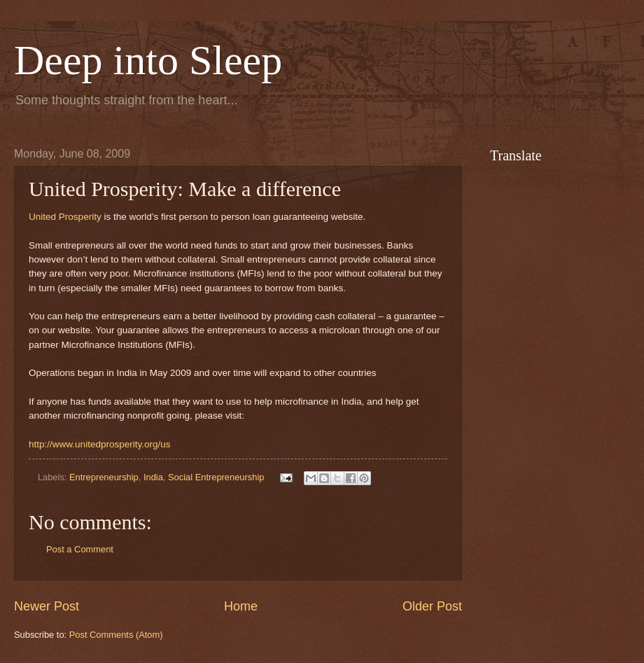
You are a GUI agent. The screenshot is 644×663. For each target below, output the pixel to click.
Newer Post (47, 606)
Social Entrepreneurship (216, 477)
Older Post (432, 606)
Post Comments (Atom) (116, 635)
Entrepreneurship (104, 477)
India (153, 477)
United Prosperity (65, 217)
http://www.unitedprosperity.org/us (100, 444)
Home (241, 606)
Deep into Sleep (148, 60)
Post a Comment (80, 549)
